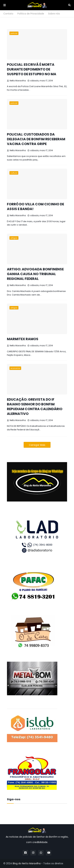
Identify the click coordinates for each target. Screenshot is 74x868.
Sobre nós (54, 14)
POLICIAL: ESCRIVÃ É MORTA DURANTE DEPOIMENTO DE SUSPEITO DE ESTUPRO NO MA (32, 69)
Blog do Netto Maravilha (27, 863)
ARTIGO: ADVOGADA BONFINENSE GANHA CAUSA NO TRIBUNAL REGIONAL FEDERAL (35, 274)
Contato (8, 14)
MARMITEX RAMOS (23, 339)
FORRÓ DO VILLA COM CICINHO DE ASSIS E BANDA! (35, 207)
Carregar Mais (37, 445)
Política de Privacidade (31, 14)
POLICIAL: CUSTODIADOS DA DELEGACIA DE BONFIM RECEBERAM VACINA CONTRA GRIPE (36, 139)
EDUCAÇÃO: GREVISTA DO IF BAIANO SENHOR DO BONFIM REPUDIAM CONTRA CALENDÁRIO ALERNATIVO (35, 407)
